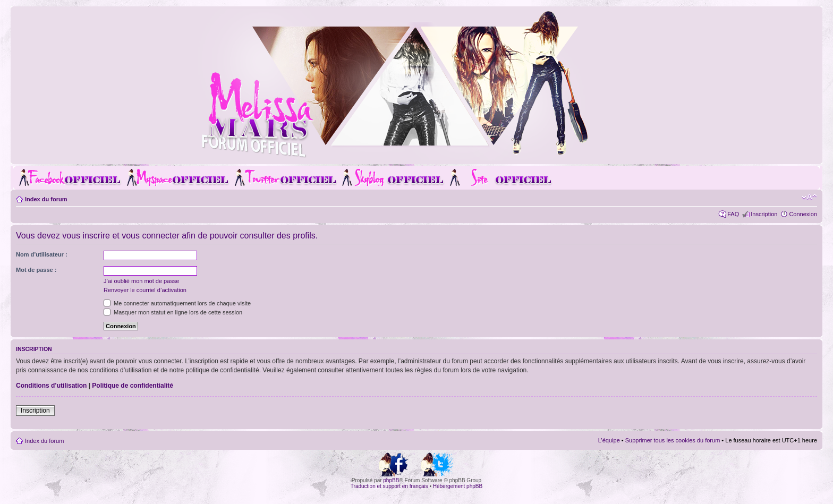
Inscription (764, 214)
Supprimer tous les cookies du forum (673, 440)
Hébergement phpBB (458, 486)
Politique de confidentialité (133, 386)
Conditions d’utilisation (51, 386)
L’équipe (609, 440)
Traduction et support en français (389, 486)
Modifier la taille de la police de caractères (809, 197)
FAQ (733, 214)
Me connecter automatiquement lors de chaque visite (177, 303)
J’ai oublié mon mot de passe (141, 281)
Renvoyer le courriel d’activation (145, 290)
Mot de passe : (36, 270)
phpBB (391, 480)
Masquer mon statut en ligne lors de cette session (173, 312)
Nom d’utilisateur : (42, 254)
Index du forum (46, 199)
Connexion (803, 214)
